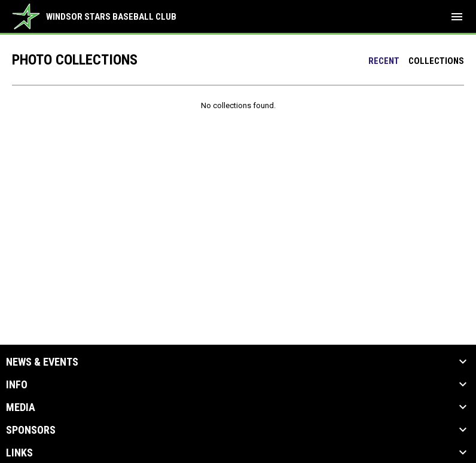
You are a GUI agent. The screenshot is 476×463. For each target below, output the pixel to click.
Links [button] (19, 453)
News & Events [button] (42, 362)
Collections (436, 61)
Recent (384, 61)
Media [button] (21, 407)
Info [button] (17, 385)
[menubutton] (457, 17)
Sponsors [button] (31, 430)
